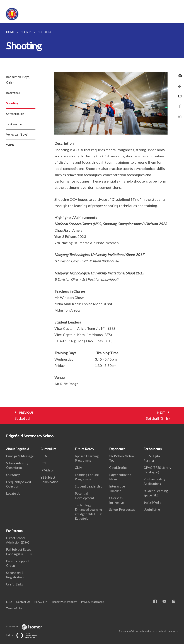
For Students (153, 449)
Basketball (13, 93)
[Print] (179, 76)
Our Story (13, 475)
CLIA (78, 468)
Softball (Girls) (16, 114)
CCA (44, 456)
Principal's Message (20, 456)
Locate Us (13, 493)
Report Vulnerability (64, 602)
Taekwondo (14, 124)
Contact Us (23, 602)
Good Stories (118, 468)
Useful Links (152, 509)
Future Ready (84, 449)
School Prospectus (122, 509)
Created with (27, 627)
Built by (25, 635)
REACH (39, 602)
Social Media (152, 502)
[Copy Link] (179, 86)
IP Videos (47, 470)
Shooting (12, 103)
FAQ (9, 602)
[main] (92, 223)
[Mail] (179, 94)
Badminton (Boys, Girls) (18, 80)
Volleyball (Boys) (17, 134)
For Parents (14, 531)
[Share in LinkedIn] (179, 114)
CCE (44, 463)
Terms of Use (14, 608)
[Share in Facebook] (179, 104)
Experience (117, 449)
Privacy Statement (92, 602)
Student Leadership (89, 486)
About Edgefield (18, 449)
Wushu (11, 145)
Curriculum (48, 449)
